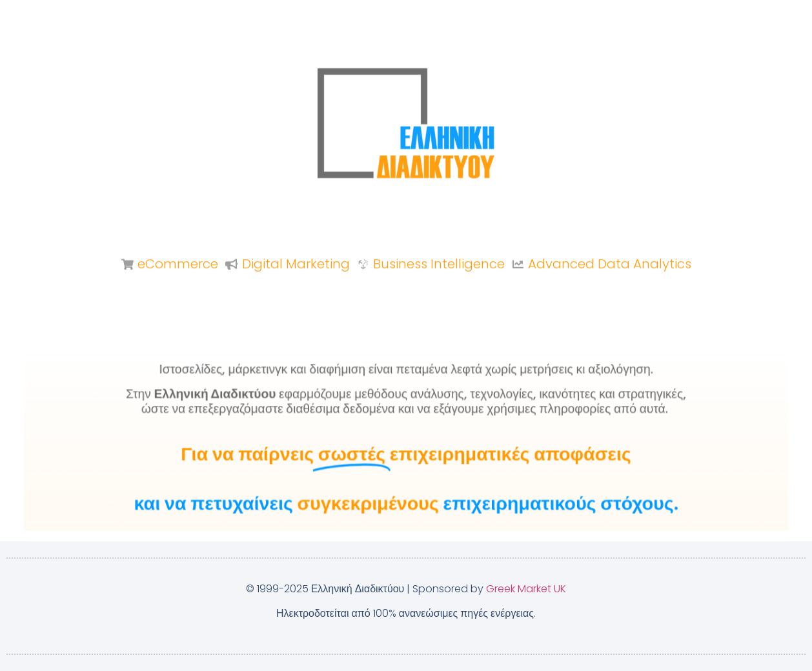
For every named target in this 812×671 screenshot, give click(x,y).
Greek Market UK (526, 589)
